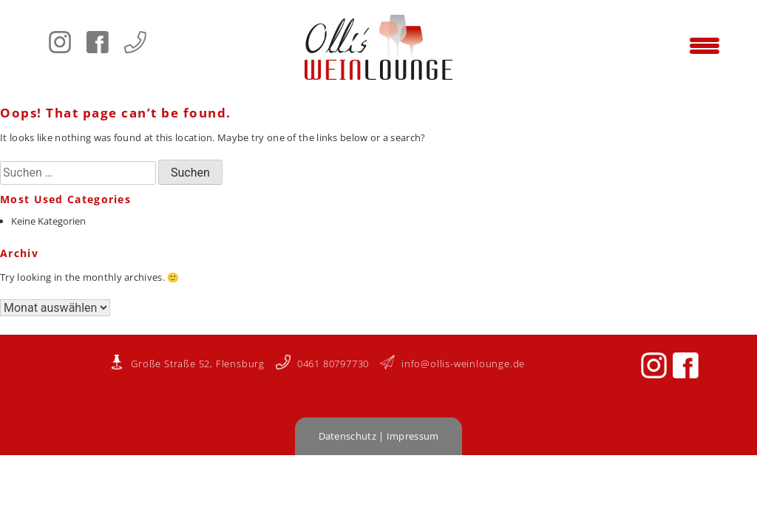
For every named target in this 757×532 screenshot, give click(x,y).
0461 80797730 (322, 364)
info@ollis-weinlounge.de (452, 364)
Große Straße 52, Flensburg (187, 364)
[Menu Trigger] (705, 44)
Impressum (413, 436)
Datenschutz (347, 436)
